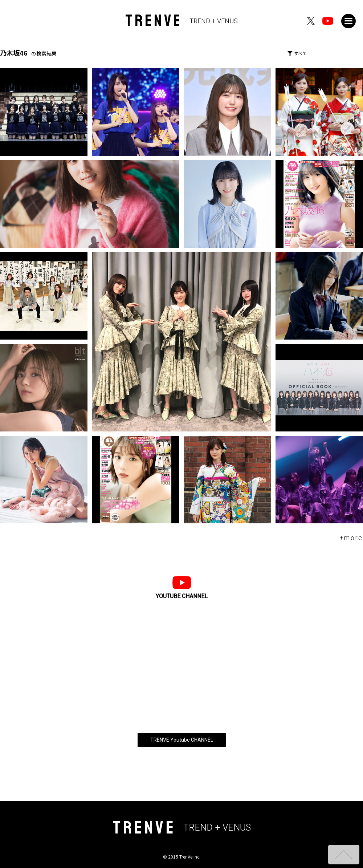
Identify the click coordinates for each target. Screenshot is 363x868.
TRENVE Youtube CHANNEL (182, 740)
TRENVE (182, 21)
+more (351, 538)
